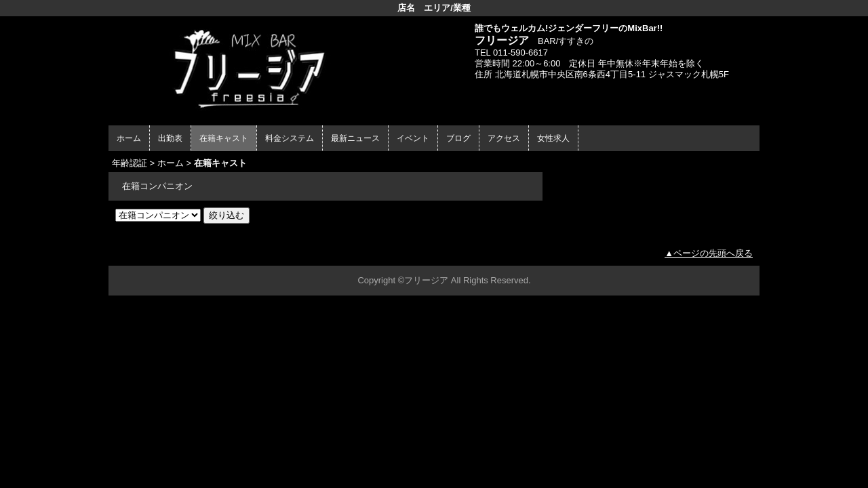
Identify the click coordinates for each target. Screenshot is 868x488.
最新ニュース (355, 138)
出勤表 (170, 138)
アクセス (504, 138)
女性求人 (553, 138)
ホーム (129, 138)
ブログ (458, 138)
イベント (413, 138)
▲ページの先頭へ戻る (709, 253)
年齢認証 (130, 163)
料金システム (290, 138)
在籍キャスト (224, 138)
